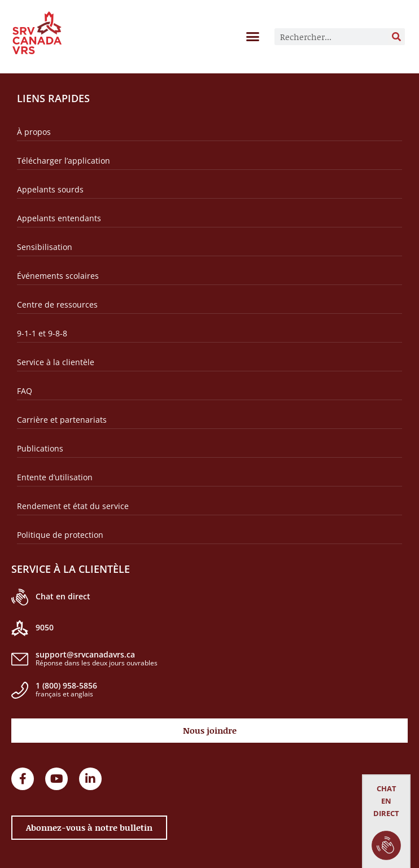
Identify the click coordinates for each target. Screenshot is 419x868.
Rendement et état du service (73, 506)
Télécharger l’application (64, 161)
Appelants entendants (59, 218)
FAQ (25, 391)
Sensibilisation (45, 247)
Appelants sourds (50, 189)
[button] (253, 36)
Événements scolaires (58, 276)
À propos (34, 132)
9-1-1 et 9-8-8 (42, 333)
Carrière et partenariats (62, 420)
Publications (40, 448)
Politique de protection (60, 535)
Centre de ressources (57, 304)
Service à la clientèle (56, 362)
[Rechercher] (396, 37)
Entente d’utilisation (55, 477)
